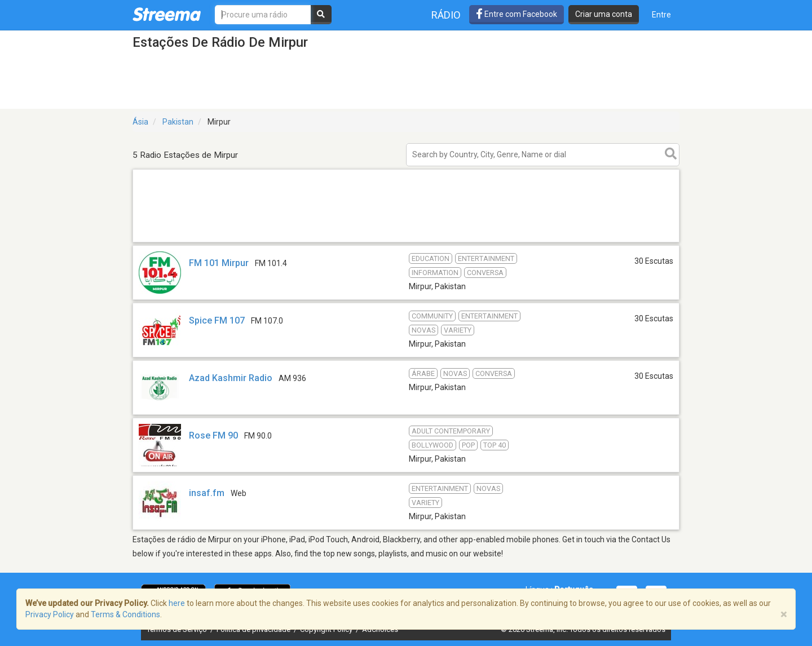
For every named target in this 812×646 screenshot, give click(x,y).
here (177, 603)
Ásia (140, 122)
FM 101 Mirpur (219, 263)
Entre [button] (661, 15)
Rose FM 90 (213, 435)
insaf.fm (207, 493)
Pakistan (178, 122)
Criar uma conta (604, 14)
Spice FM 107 (217, 320)
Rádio (446, 15)
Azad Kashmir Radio (231, 378)
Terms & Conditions (125, 614)
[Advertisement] (406, 242)
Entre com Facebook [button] (517, 14)
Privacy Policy (50, 614)
